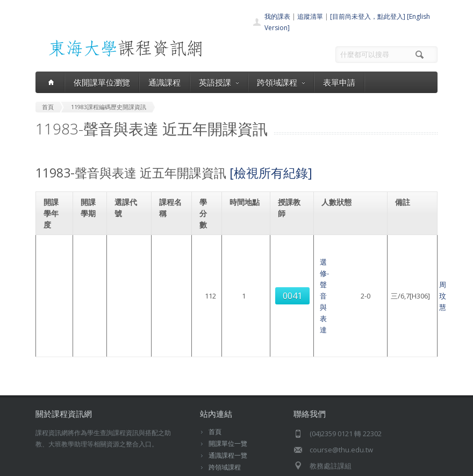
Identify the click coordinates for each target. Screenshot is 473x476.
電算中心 (184, 465)
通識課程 (164, 82)
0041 (126, 268)
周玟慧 (291, 267)
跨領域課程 (281, 82)
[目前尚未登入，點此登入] (368, 16)
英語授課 (219, 82)
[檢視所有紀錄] (271, 173)
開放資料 (221, 423)
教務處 (218, 465)
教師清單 (221, 435)
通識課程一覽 (228, 388)
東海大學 (47, 465)
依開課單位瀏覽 (102, 82)
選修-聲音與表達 (169, 267)
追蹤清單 (310, 16)
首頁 (215, 364)
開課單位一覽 (228, 376)
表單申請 (339, 82)
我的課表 (277, 16)
